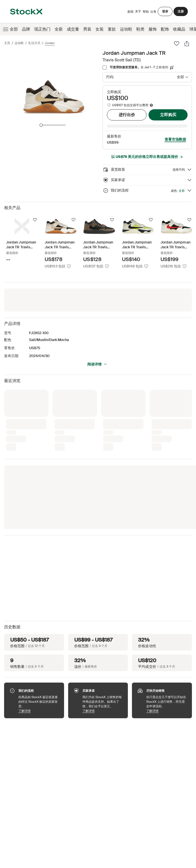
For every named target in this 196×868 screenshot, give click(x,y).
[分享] (187, 44)
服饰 (153, 29)
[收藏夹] (177, 44)
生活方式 (34, 43)
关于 (138, 13)
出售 (153, 12)
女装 (100, 29)
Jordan (50, 43)
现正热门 (42, 29)
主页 (7, 43)
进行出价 (127, 115)
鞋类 (140, 29)
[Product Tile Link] (22, 233)
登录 (165, 11)
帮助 (146, 12)
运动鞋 (126, 29)
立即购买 (168, 115)
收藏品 (179, 29)
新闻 (130, 12)
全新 (59, 29)
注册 (181, 11)
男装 (87, 29)
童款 (112, 29)
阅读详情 (97, 357)
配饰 (165, 29)
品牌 (26, 29)
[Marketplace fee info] (151, 105)
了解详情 (39, 704)
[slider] (41, 125)
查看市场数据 (175, 132)
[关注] (35, 213)
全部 (10, 29)
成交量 (73, 29)
